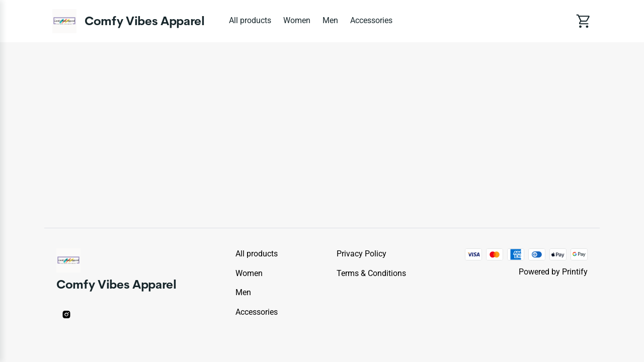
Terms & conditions (371, 273)
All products (250, 20)
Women (297, 20)
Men (330, 20)
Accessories (371, 20)
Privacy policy (361, 254)
